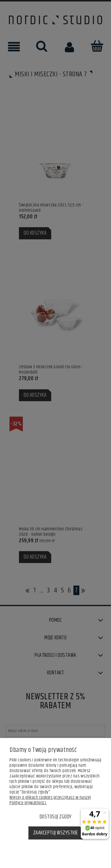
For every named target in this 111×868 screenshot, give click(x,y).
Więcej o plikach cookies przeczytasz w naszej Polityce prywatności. (50, 800)
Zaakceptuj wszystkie (56, 833)
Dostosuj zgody (56, 817)
